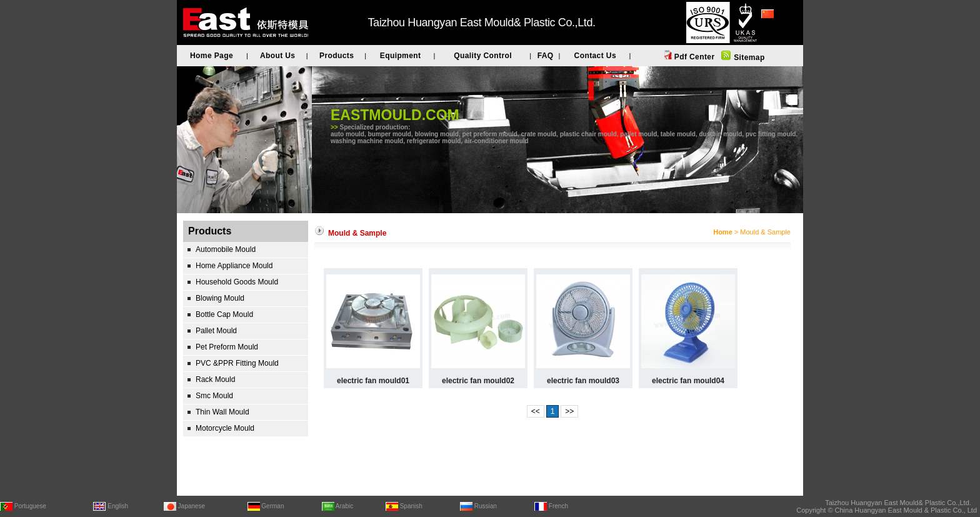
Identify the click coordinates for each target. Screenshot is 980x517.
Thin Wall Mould (222, 412)
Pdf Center (693, 57)
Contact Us (595, 56)
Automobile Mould (226, 249)
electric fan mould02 (478, 381)
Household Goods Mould (237, 282)
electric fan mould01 (373, 381)
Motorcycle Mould (225, 428)
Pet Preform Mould (227, 347)
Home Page (212, 56)
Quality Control (483, 56)
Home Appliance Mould (234, 266)
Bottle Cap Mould (224, 314)
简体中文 (776, 31)
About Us (278, 56)
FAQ (546, 56)
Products (337, 56)
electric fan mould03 (583, 381)
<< (536, 411)
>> (569, 411)
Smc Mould (214, 396)
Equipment (401, 56)
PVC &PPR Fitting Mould (237, 363)
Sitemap (748, 58)
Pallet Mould (216, 331)
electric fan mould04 (688, 381)
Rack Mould (215, 379)
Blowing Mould (220, 298)
